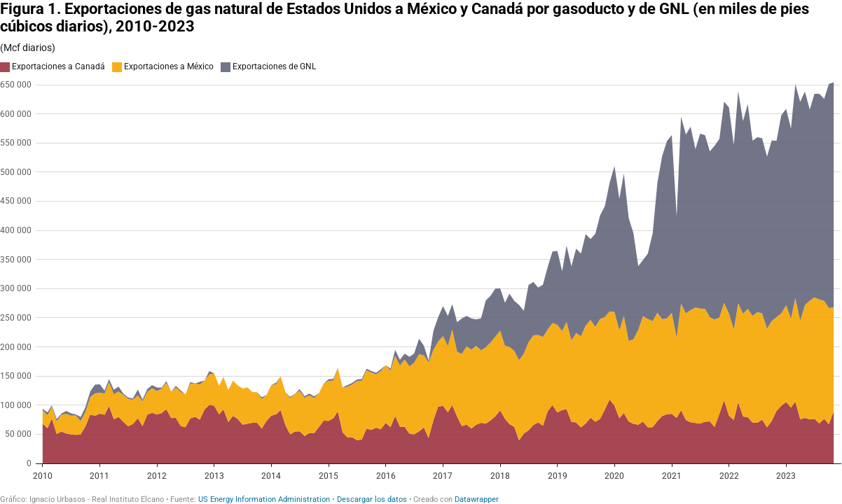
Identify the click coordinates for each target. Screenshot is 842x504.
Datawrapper (477, 499)
